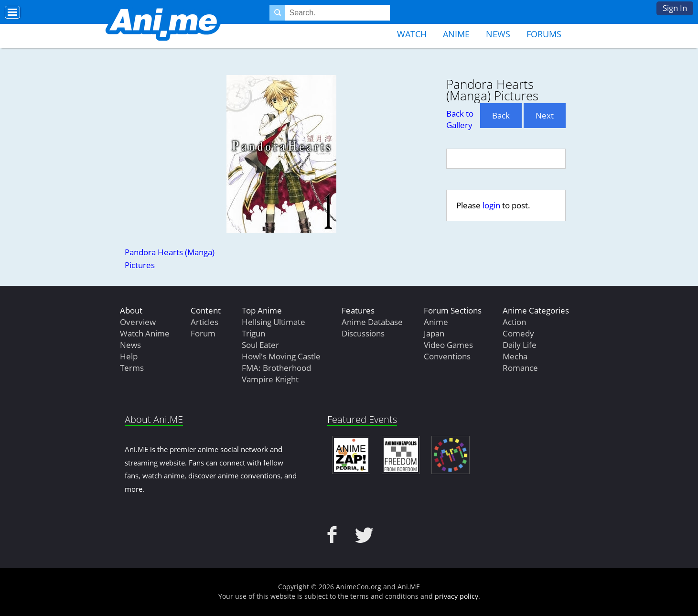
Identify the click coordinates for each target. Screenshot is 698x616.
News (498, 34)
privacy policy (456, 596)
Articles (204, 322)
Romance (520, 368)
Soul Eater (260, 345)
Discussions (363, 333)
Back (501, 115)
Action (514, 322)
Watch (412, 34)
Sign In (675, 8)
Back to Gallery (460, 119)
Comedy (518, 333)
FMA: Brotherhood (276, 368)
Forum (203, 333)
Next (545, 115)
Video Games (448, 345)
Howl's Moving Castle (281, 356)
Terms (132, 368)
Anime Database (372, 322)
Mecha (515, 356)
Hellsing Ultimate (274, 322)
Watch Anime (145, 333)
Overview (138, 322)
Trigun (253, 333)
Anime (456, 34)
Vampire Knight (270, 379)
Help (129, 356)
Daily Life (520, 345)
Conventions (447, 356)
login (491, 205)
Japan (434, 333)
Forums (544, 34)
